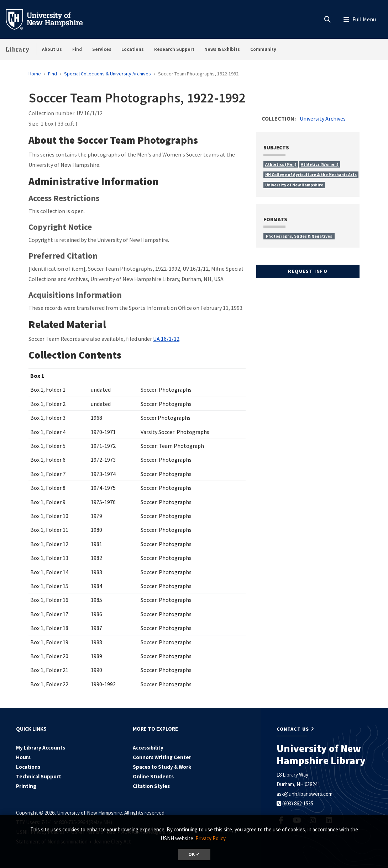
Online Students (153, 776)
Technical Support (39, 776)
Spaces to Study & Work (162, 767)
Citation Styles (151, 786)
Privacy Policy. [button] (211, 838)
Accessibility (148, 748)
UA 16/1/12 (166, 339)
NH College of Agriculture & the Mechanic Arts (311, 174)
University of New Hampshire (294, 185)
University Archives (323, 118)
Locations (133, 49)
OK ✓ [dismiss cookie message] (194, 854)
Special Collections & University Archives (108, 74)
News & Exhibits (222, 49)
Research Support (174, 49)
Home (35, 74)
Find (77, 49)
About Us (52, 49)
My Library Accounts (41, 748)
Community (263, 49)
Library (17, 49)
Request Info (308, 271)
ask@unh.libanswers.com (305, 794)
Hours (23, 757)
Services (102, 49)
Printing (26, 786)
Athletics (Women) (320, 164)
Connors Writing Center (162, 757)
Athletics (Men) (281, 164)
